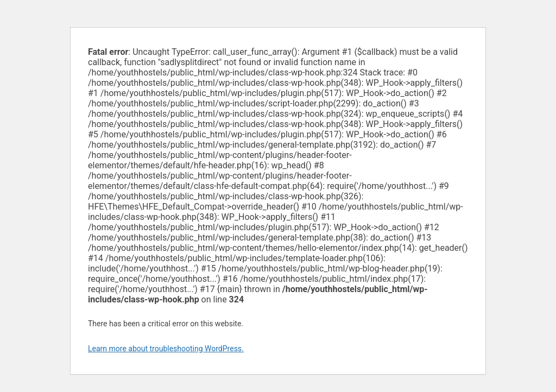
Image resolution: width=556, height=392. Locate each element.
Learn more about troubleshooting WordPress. (166, 349)
